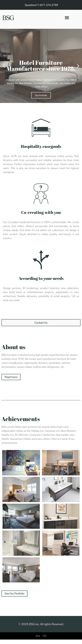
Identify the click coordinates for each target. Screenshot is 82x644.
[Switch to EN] (38, 636)
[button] (67, 18)
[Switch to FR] (45, 636)
